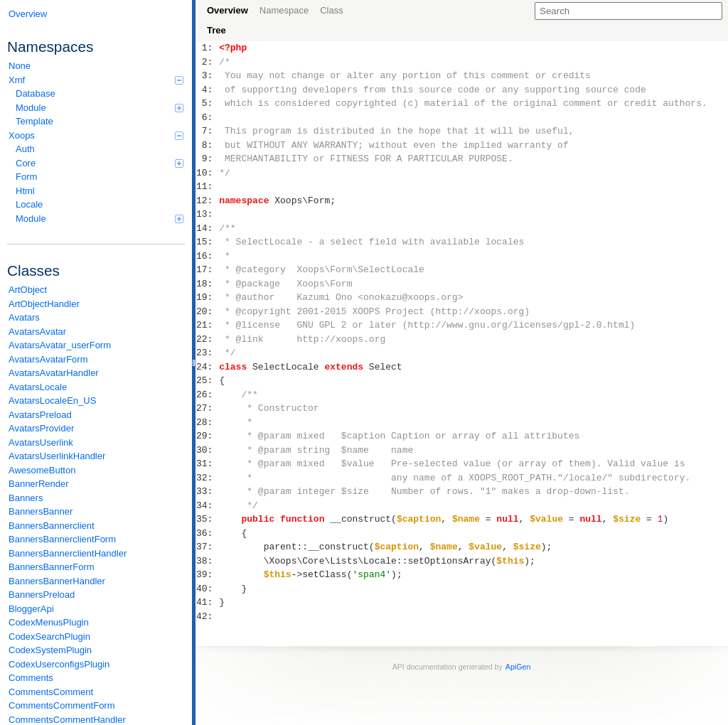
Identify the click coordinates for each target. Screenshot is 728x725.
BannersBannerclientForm (62, 539)
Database (36, 93)
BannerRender (39, 484)
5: (207, 103)
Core (100, 163)
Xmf (96, 80)
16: (207, 256)
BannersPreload (42, 595)
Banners (26, 498)
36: (207, 533)
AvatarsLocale (38, 387)
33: (207, 491)
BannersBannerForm (52, 567)
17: (207, 269)
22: (207, 339)
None (20, 66)
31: (207, 463)
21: (207, 325)
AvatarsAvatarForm (48, 359)
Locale (29, 204)
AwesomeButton (42, 470)
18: (207, 284)
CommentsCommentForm (62, 705)
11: (207, 186)
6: (207, 117)
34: (207, 505)
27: (207, 408)
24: (207, 367)
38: (207, 561)
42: (207, 616)
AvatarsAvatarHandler (54, 373)
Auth (25, 149)
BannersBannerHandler (57, 581)
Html (25, 191)
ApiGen (518, 667)
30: (207, 450)
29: (207, 436)
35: (207, 519)
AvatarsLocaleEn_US (52, 401)
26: (207, 394)
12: (207, 200)
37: (207, 547)
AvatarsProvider (41, 428)
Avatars (24, 317)
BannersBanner (41, 511)
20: (207, 311)
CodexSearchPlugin (49, 637)
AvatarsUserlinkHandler (57, 456)
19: (207, 297)
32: (207, 478)
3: (207, 75)
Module (100, 108)
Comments (31, 678)
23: (207, 353)
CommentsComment (51, 692)
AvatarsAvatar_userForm (60, 345)
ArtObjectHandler (44, 304)
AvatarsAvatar (37, 332)
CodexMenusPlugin (49, 622)
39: (207, 574)
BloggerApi (31, 609)
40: (207, 589)
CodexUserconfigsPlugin (59, 664)
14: (207, 228)
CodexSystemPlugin (50, 650)
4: (207, 90)
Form (26, 177)
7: (207, 131)
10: (207, 173)
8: (207, 145)
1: (207, 48)
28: (207, 422)
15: (207, 242)
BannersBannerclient (52, 526)
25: (207, 380)
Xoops (96, 135)
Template (34, 121)
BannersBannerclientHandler (68, 553)
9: (207, 159)
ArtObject (28, 290)
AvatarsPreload (40, 415)
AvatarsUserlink (41, 442)
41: (207, 602)
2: (207, 62)
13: (207, 214)
